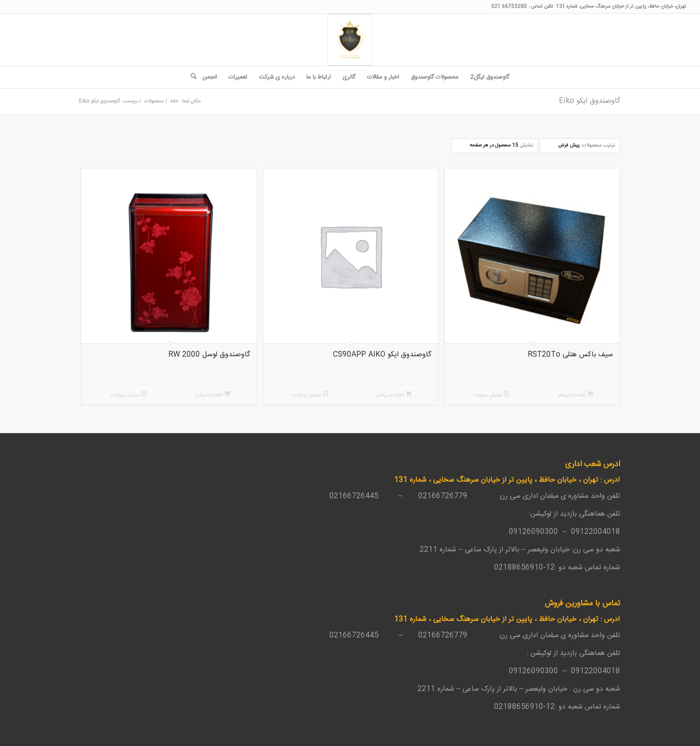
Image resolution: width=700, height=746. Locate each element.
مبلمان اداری (541, 496)
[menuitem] (490, 77)
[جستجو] (191, 77)
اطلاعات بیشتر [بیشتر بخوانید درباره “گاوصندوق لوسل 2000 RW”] (213, 395)
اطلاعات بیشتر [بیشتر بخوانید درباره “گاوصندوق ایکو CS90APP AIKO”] (394, 395)
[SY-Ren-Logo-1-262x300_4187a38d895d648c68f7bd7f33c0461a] (350, 40)
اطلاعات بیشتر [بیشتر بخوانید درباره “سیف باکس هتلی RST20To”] (576, 395)
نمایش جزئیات (492, 395)
